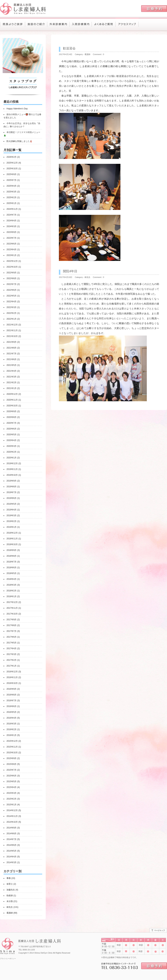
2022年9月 (12, 273)
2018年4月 (12, 579)
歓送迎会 (69, 48)
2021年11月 (12, 330)
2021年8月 (12, 348)
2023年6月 (12, 244)
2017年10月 (12, 614)
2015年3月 (12, 793)
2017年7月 (12, 631)
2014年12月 (12, 810)
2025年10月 (12, 169)
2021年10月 (12, 336)
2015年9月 (12, 758)
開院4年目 (70, 271)
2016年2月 (12, 729)
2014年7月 (12, 839)
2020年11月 (12, 400)
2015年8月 (12, 764)
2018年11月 (12, 539)
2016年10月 (12, 683)
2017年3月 (12, 654)
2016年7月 (12, 701)
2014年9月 (12, 828)
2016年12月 (12, 672)
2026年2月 (12, 157)
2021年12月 (12, 325)
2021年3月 (12, 377)
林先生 (10, 907)
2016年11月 (12, 677)
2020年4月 (12, 440)
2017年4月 (12, 648)
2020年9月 (12, 411)
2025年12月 (12, 163)
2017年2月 (12, 660)
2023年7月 (12, 238)
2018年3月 (12, 585)
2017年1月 (12, 666)
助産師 (10, 896)
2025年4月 (12, 186)
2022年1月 (12, 319)
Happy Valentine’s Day (17, 109)
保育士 (10, 884)
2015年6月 (12, 776)
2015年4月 (12, 787)
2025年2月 (12, 197)
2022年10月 (12, 267)
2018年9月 (12, 550)
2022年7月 (12, 284)
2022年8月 (12, 278)
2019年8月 (12, 487)
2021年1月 (12, 388)
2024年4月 (12, 221)
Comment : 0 (98, 54)
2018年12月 (12, 533)
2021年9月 (12, 342)
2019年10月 (12, 475)
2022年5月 (12, 296)
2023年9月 (12, 232)
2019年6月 (12, 498)
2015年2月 (12, 799)
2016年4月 (12, 718)
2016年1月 (12, 735)
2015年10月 (12, 753)
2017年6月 (12, 637)
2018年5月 (12, 573)
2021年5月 (12, 365)
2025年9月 (12, 174)
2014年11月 (12, 816)
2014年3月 (12, 862)
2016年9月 (12, 689)
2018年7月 (12, 562)
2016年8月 (12, 695)
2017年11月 (12, 608)
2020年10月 (12, 406)
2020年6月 (12, 429)
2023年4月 (12, 250)
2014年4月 (12, 857)
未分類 (10, 901)
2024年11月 (12, 209)
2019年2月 (12, 521)
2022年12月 (12, 261)
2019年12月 (12, 463)
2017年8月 (12, 625)
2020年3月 (12, 446)
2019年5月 (12, 504)
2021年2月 (12, 383)
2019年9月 (12, 481)
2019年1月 (12, 527)
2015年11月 (12, 747)
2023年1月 (12, 255)
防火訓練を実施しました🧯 (19, 141)
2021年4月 (12, 371)
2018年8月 (12, 556)
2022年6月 (12, 290)
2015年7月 (12, 770)
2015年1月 (12, 805)
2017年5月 (12, 643)
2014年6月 (12, 845)
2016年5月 (12, 712)
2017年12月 (12, 602)
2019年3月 (12, 515)
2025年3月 (12, 192)
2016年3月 (12, 724)
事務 (9, 878)
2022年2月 (12, 313)
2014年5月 (12, 851)
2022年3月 (12, 307)
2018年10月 (12, 544)
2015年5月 (12, 781)
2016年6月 (12, 706)
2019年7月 (12, 492)
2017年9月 (12, 620)
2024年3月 (12, 226)
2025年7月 (12, 180)
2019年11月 (12, 469)
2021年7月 (12, 354)
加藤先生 (11, 890)
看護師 (10, 913)
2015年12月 (12, 741)
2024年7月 (12, 215)
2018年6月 (12, 568)
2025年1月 (12, 203)
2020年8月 (12, 417)
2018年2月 (12, 591)
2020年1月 (12, 458)
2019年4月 (12, 510)
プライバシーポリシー (8, 959)
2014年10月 (12, 822)
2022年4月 (12, 302)
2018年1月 (12, 596)
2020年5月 (12, 435)
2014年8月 (12, 834)
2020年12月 (12, 394)
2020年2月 (12, 452)
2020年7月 (12, 423)
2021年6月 (12, 359)
